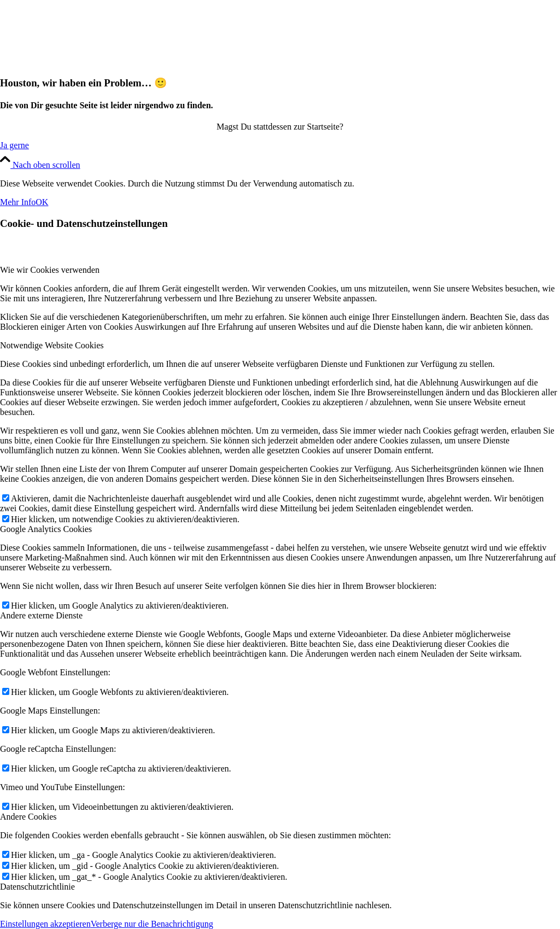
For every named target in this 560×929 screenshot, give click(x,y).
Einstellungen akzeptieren (45, 924)
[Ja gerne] (14, 145)
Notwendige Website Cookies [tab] (52, 345)
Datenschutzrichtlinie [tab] (37, 887)
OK (42, 202)
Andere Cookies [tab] (28, 817)
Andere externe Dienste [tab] (41, 615)
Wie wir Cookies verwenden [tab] (50, 270)
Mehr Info (18, 202)
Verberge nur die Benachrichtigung (152, 924)
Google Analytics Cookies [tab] (46, 529)
